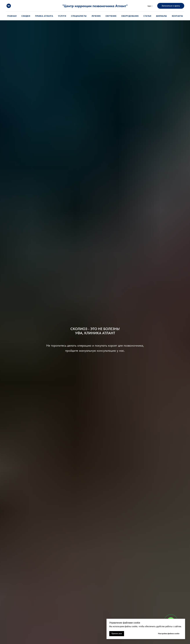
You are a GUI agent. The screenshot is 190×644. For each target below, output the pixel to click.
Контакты (177, 16)
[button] (171, 6)
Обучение (111, 16)
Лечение (96, 16)
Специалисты (79, 16)
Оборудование (130, 16)
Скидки (26, 16)
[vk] (9, 6)
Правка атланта (44, 16)
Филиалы (162, 16)
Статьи (147, 16)
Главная (12, 16)
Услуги (62, 16)
